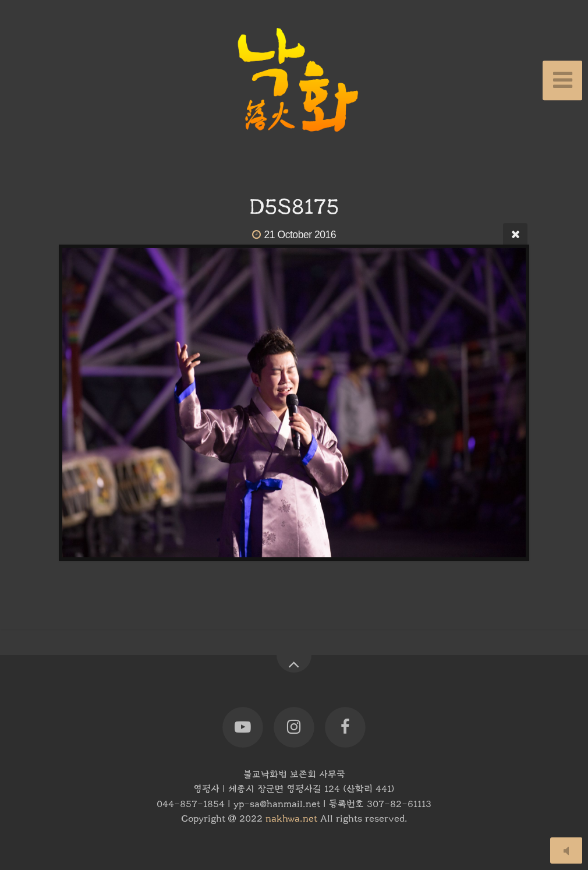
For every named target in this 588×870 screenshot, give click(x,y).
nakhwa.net (291, 819)
